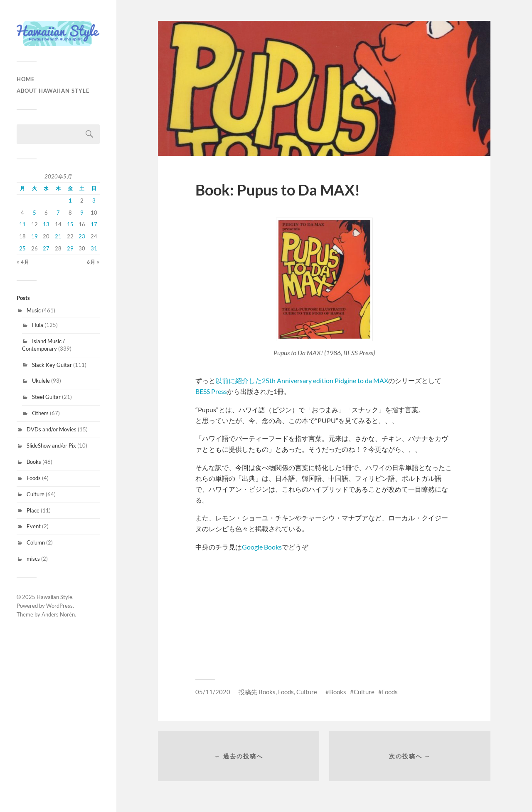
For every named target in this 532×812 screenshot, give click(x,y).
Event (34, 526)
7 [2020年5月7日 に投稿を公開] (58, 213)
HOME (26, 79)
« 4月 (23, 262)
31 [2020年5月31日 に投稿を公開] (94, 248)
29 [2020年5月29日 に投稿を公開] (70, 248)
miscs (33, 559)
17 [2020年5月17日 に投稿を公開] (94, 224)
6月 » (93, 262)
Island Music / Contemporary (43, 345)
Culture (36, 494)
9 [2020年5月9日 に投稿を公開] (82, 213)
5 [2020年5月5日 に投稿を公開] (34, 213)
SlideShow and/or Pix (51, 446)
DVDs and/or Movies (52, 429)
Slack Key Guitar (52, 365)
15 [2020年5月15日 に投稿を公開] (70, 224)
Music (34, 310)
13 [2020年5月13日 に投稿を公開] (46, 224)
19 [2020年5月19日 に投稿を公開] (34, 236)
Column (36, 542)
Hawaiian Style (54, 597)
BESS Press (211, 391)
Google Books (262, 547)
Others (40, 413)
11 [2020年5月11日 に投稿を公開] (22, 224)
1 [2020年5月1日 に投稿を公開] (70, 201)
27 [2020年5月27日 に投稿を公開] (46, 248)
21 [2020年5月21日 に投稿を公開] (58, 236)
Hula (38, 325)
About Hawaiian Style (53, 91)
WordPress (59, 606)
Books (34, 462)
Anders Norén (58, 614)
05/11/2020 (213, 692)
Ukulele (41, 381)
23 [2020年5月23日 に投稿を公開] (82, 236)
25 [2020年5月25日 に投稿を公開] (22, 248)
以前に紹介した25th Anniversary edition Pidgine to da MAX (302, 380)
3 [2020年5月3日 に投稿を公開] (94, 201)
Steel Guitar (46, 397)
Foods (34, 478)
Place (33, 510)
